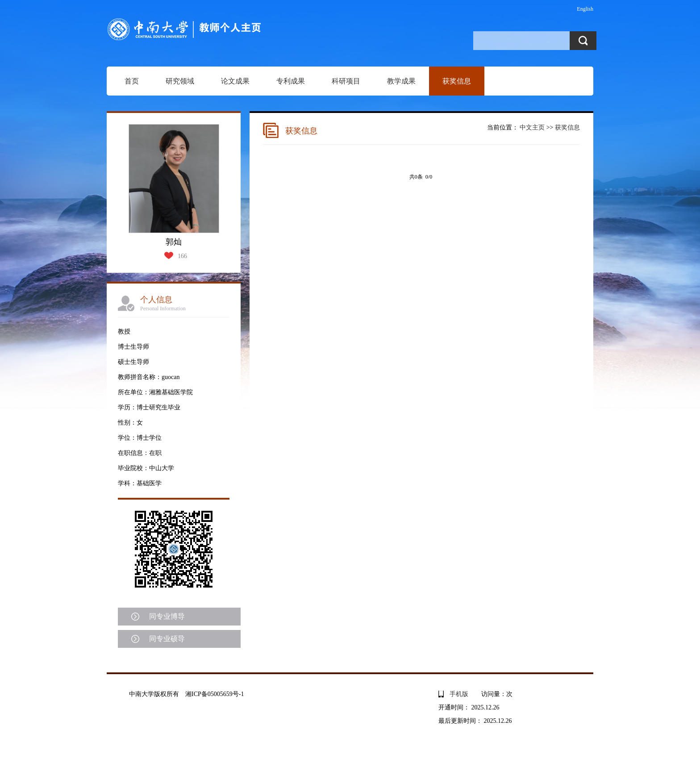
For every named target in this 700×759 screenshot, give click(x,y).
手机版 (459, 694)
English (585, 9)
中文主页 (532, 127)
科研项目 (346, 81)
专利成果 (291, 81)
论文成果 (235, 81)
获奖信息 (457, 81)
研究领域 (180, 81)
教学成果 (401, 81)
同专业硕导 (167, 639)
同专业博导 (167, 616)
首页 (132, 81)
